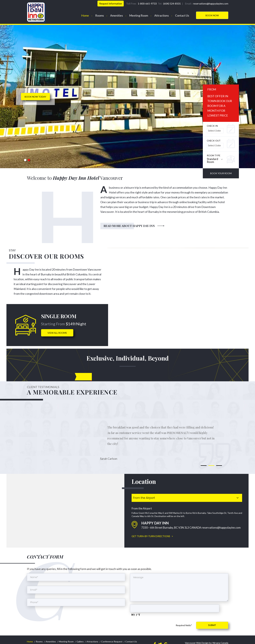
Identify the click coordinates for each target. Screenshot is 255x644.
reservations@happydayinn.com (221, 528)
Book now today (35, 97)
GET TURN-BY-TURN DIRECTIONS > (152, 536)
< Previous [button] (10, 102)
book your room (221, 173)
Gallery (80, 642)
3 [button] (219, 466)
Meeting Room (139, 15)
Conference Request (112, 642)
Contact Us (182, 15)
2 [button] (29, 160)
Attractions (162, 15)
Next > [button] (245, 102)
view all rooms (57, 333)
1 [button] (25, 160)
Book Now (212, 15)
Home (85, 15)
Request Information (111, 3)
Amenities (117, 15)
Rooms (100, 15)
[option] (127, 97)
